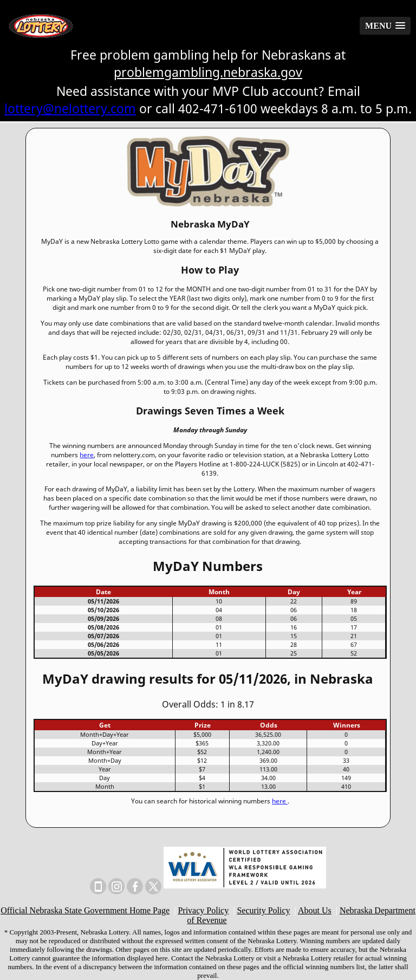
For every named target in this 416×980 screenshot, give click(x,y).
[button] (385, 26)
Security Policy (263, 910)
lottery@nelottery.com (70, 108)
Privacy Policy (203, 910)
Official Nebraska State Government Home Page (85, 910)
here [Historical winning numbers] (280, 801)
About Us (315, 910)
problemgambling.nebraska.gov (208, 72)
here (87, 455)
